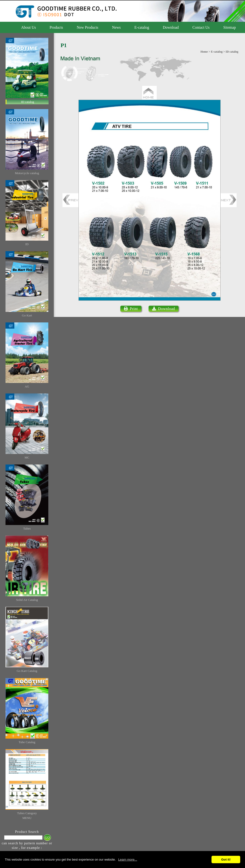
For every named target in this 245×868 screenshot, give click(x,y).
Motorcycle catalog (27, 173)
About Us (28, 27)
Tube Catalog (27, 742)
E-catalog (142, 27)
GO (47, 838)
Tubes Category (27, 813)
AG (27, 386)
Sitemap (229, 27)
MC (27, 457)
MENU (27, 818)
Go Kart (27, 315)
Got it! (226, 860)
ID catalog (28, 102)
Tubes (27, 528)
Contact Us (201, 27)
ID (27, 244)
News (116, 27)
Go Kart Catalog (27, 671)
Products (56, 27)
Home (204, 52)
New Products (88, 27)
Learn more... (128, 860)
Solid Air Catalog (27, 600)
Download (171, 27)
